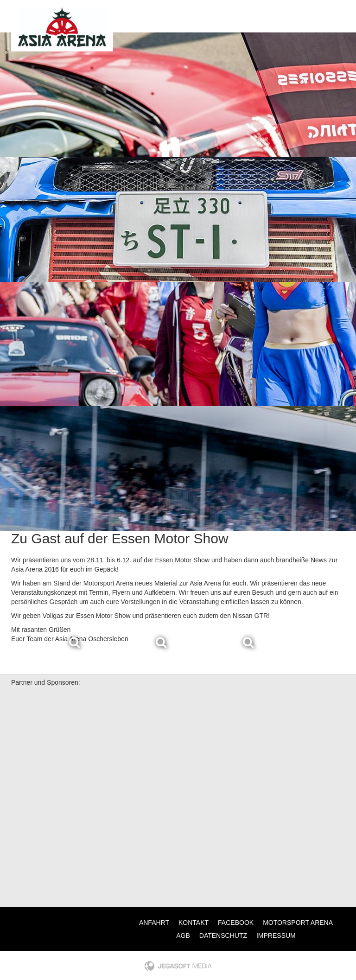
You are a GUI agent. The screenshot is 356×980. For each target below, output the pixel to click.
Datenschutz (223, 935)
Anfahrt (154, 923)
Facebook (236, 923)
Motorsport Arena (298, 923)
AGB (183, 935)
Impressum (276, 935)
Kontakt (194, 923)
